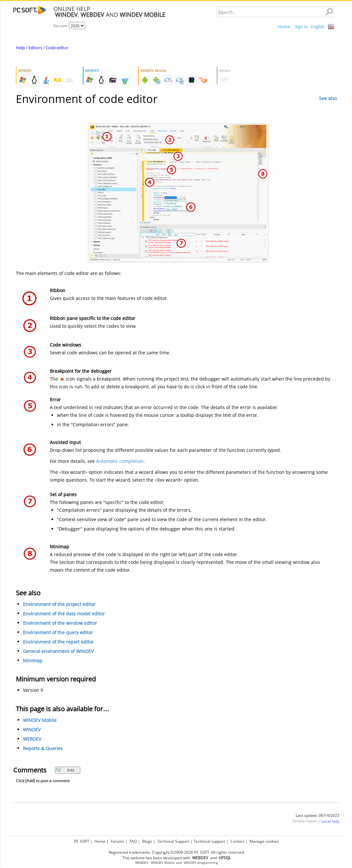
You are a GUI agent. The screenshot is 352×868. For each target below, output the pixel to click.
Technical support (209, 841)
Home (284, 27)
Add (65, 770)
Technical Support (173, 841)
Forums (117, 841)
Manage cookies (264, 841)
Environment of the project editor (59, 604)
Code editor (57, 48)
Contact (237, 841)
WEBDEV (32, 739)
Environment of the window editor (60, 623)
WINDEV (32, 730)
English (318, 27)
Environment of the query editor (58, 632)
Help (20, 48)
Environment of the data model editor (64, 614)
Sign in (301, 27)
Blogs (147, 841)
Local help (330, 821)
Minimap (33, 661)
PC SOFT (82, 841)
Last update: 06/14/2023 (318, 815)
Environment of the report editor (58, 642)
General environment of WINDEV (58, 651)
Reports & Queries (43, 748)
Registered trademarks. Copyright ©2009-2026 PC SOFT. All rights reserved (176, 852)
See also (328, 98)
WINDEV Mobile (40, 720)
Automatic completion (120, 461)
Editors (35, 48)
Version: (61, 26)
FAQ (133, 841)
